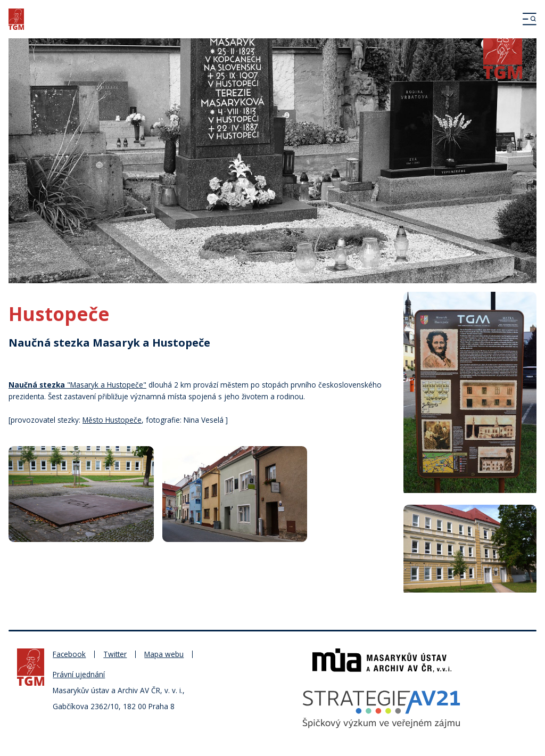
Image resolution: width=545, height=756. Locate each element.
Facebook (69, 654)
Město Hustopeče (112, 420)
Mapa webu (164, 654)
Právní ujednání (79, 674)
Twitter (115, 654)
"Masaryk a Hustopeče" (77, 385)
